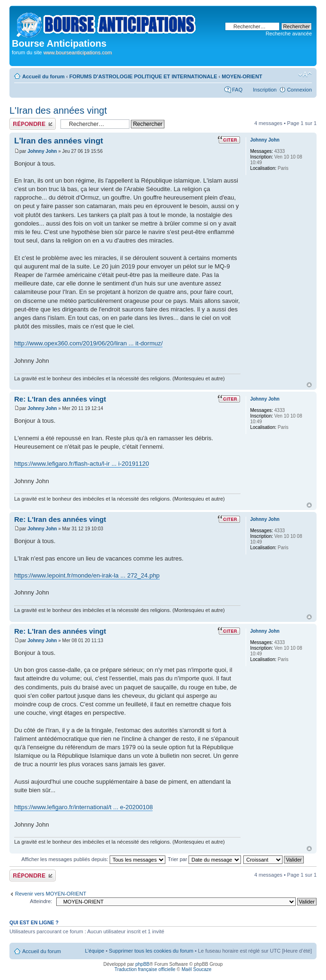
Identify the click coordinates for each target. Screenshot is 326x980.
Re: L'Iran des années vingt (60, 399)
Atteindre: (41, 901)
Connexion (299, 90)
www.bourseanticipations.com (78, 52)
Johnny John (42, 151)
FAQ (237, 90)
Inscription (265, 90)
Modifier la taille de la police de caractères (305, 75)
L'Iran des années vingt (58, 110)
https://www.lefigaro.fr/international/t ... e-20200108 (83, 807)
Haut (309, 385)
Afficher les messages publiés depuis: (93, 859)
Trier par (204, 859)
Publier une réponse (33, 124)
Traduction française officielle (145, 969)
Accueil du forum (43, 76)
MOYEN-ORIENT (242, 76)
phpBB (142, 964)
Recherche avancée (289, 34)
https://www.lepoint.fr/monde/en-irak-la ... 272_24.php (87, 575)
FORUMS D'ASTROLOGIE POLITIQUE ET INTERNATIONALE (143, 76)
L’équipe (95, 951)
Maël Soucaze (196, 969)
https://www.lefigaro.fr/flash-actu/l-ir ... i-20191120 (81, 464)
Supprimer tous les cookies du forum (151, 951)
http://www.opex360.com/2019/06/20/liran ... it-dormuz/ (88, 343)
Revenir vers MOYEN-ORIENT (51, 894)
